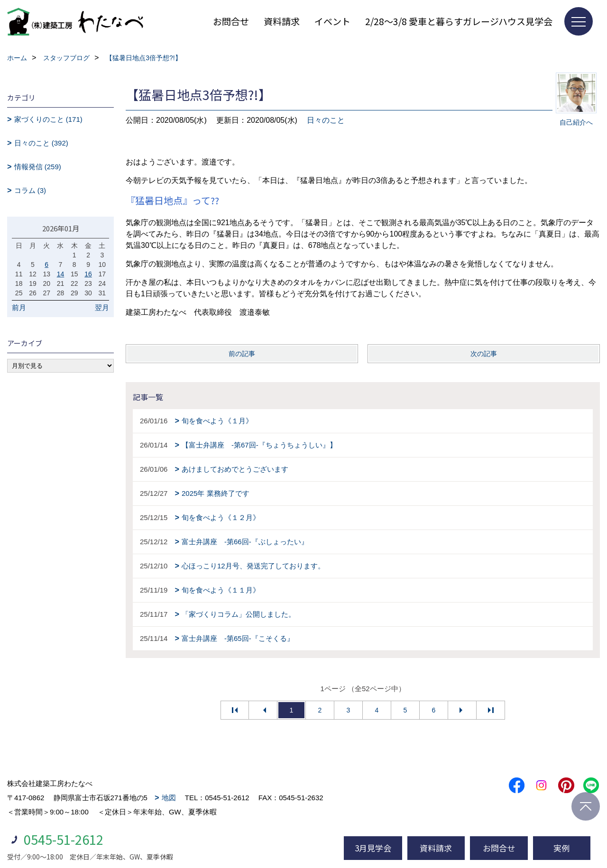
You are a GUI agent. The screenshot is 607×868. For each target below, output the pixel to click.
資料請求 (282, 21)
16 (88, 274)
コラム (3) (30, 190)
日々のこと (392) (41, 143)
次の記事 (484, 354)
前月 (19, 307)
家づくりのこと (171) (48, 119)
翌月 (102, 307)
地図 (169, 798)
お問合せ (231, 21)
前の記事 (242, 354)
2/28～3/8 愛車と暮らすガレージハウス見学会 (459, 21)
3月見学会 (373, 848)
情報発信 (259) (38, 167)
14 (61, 274)
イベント (332, 21)
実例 (561, 848)
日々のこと (326, 120)
